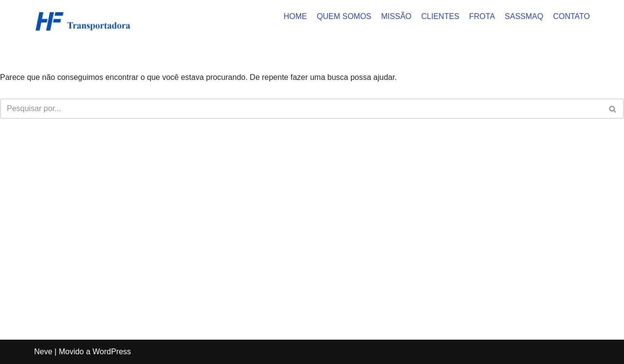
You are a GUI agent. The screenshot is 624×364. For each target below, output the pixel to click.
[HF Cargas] (83, 21)
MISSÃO (396, 16)
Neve (43, 352)
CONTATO (571, 16)
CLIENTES (440, 16)
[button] (613, 109)
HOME (295, 16)
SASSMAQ (524, 16)
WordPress (112, 352)
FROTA (482, 16)
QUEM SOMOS (344, 16)
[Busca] (301, 109)
